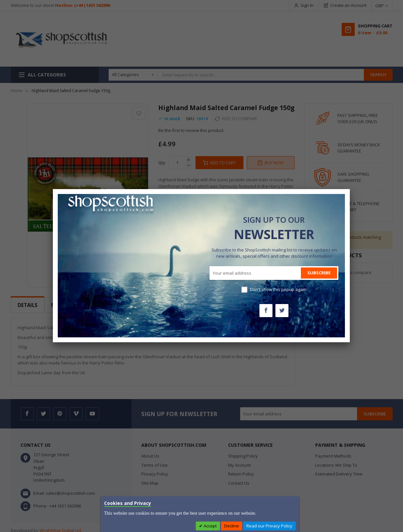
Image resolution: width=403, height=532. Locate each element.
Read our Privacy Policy (269, 526)
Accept (210, 526)
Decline (232, 526)
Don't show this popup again (278, 289)
